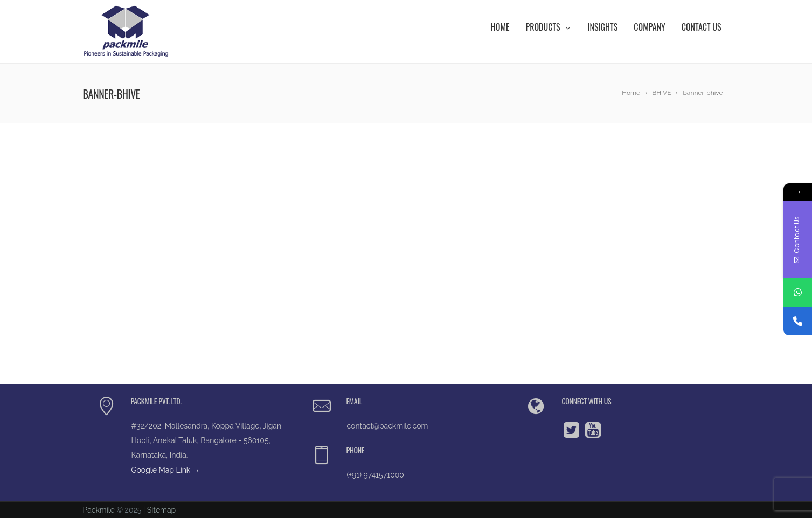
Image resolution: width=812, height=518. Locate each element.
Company (649, 27)
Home (500, 27)
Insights (603, 27)
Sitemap (161, 510)
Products (548, 27)
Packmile (99, 510)
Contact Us (702, 27)
